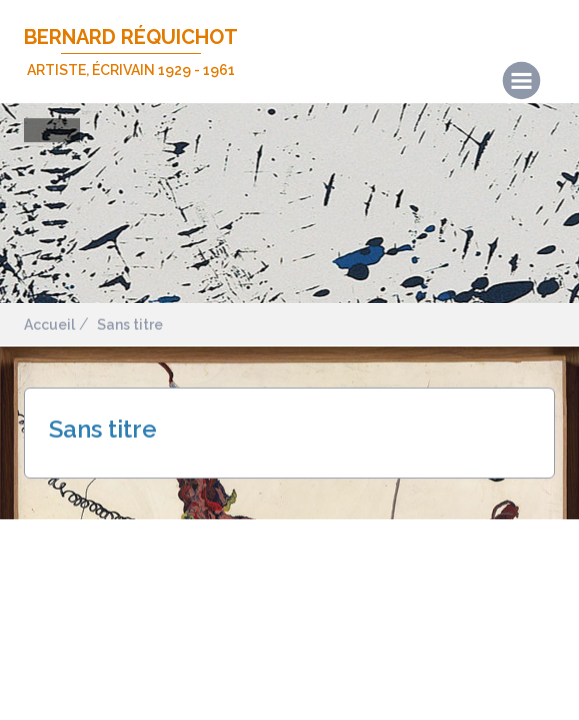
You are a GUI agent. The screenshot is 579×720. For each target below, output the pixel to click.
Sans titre (130, 325)
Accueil (49, 325)
